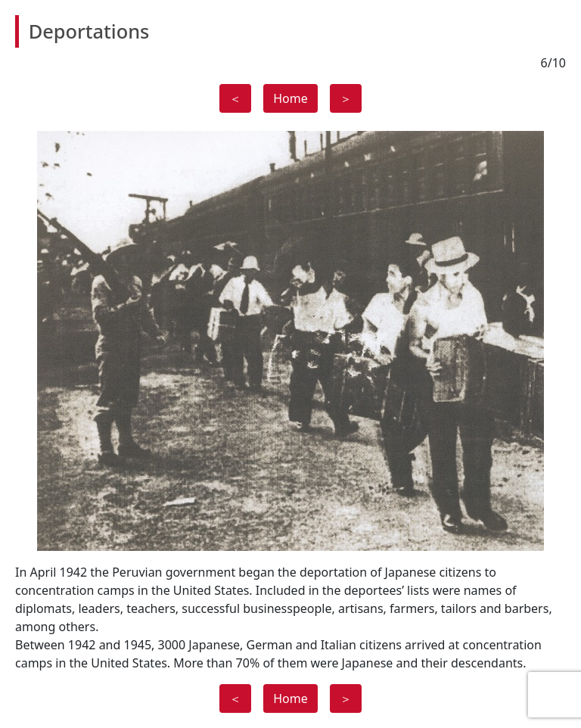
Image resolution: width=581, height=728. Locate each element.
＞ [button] (346, 98)
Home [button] (290, 98)
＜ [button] (235, 98)
